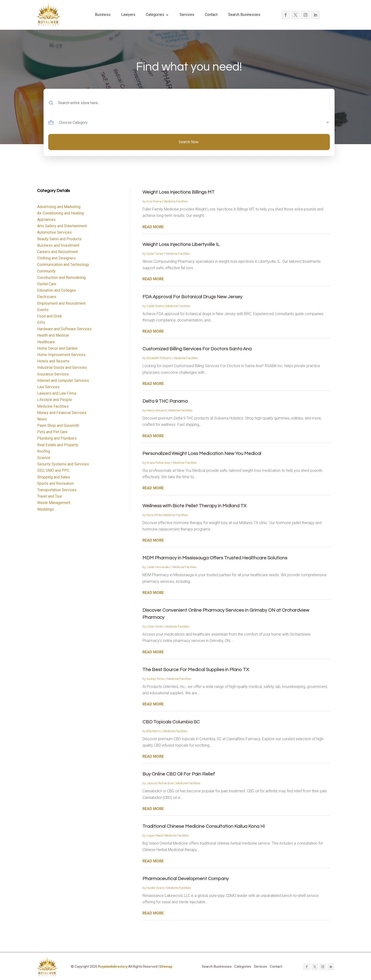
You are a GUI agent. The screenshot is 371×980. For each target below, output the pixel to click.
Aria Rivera (154, 201)
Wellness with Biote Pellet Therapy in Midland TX (194, 506)
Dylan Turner (155, 254)
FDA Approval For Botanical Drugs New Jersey (192, 297)
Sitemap (166, 967)
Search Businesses (244, 15)
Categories (155, 15)
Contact (211, 15)
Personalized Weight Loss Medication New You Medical (202, 454)
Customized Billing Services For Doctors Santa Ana (197, 349)
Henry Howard (156, 410)
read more (153, 227)
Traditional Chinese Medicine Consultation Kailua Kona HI (204, 826)
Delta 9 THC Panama (165, 401)
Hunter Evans (155, 888)
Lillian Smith (155, 626)
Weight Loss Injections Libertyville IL (181, 245)
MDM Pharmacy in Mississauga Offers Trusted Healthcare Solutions (215, 558)
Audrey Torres (156, 679)
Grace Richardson (159, 463)
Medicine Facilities (176, 201)
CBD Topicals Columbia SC (171, 722)
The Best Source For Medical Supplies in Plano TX (196, 670)
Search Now (189, 142)
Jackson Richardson (160, 783)
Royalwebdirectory (113, 967)
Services (187, 15)
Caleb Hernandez (158, 567)
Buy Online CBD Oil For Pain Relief (179, 774)
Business (103, 15)
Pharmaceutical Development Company (186, 879)
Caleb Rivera (155, 306)
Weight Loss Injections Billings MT (179, 192)
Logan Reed (154, 835)
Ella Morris (154, 731)
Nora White (154, 515)
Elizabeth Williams (159, 358)
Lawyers (128, 15)
